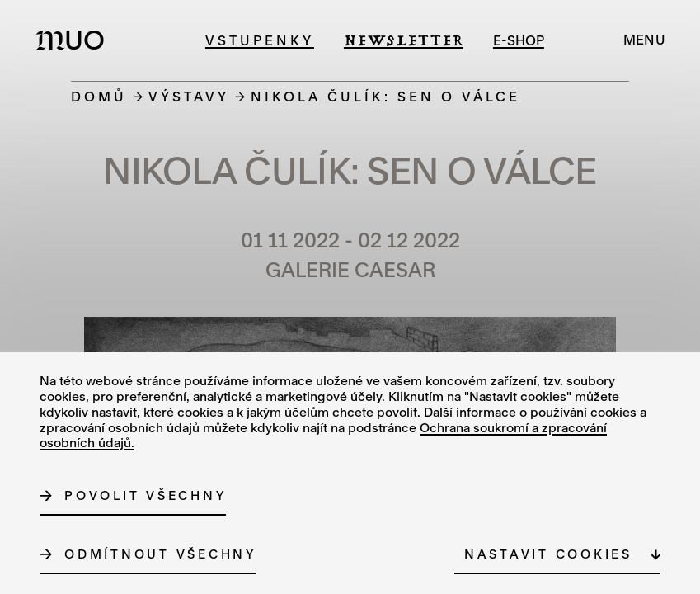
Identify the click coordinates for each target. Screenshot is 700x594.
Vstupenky (260, 40)
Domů (99, 96)
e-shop (519, 40)
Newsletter (404, 40)
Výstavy (189, 96)
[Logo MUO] (75, 40)
